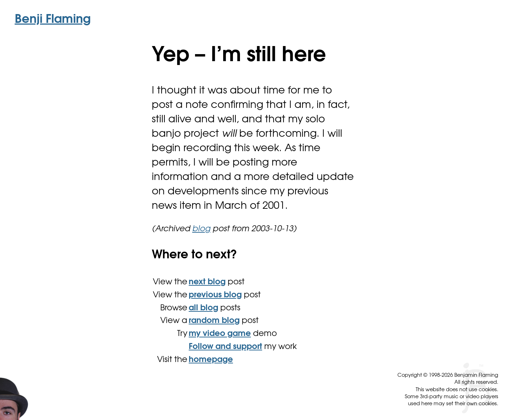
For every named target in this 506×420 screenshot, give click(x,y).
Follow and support (225, 347)
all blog (203, 308)
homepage (211, 360)
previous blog (215, 295)
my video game (220, 334)
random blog (214, 321)
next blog (207, 282)
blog (201, 229)
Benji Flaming (53, 20)
